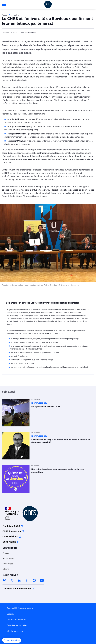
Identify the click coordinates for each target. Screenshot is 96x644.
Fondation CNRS (11, 526)
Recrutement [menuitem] (9, 559)
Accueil (5, 15)
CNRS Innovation (12, 531)
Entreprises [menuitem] (8, 564)
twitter (12, 580)
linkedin (19, 580)
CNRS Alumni (9, 542)
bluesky (4, 580)
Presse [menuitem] (6, 553)
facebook (27, 580)
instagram (34, 580)
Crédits (10, 614)
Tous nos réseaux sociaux (12, 589)
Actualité (15, 15)
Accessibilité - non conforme (20, 608)
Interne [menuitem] (6, 569)
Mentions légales (15, 631)
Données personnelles (17, 625)
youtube (42, 580)
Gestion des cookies (16, 620)
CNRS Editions (10, 537)
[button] (12, 640)
